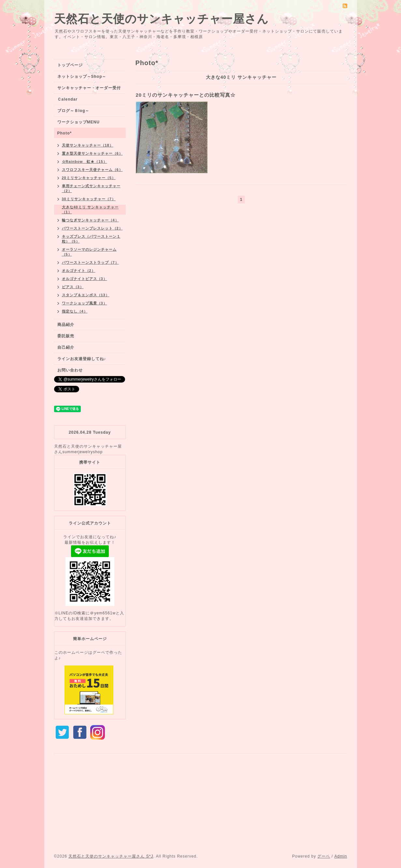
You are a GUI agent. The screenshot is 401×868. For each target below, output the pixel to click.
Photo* (65, 133)
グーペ (324, 856)
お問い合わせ (70, 370)
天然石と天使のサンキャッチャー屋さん (161, 19)
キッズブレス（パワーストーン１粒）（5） (91, 239)
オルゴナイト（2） (79, 271)
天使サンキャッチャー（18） (88, 145)
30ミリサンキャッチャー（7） (89, 199)
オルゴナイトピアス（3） (85, 279)
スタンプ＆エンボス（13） (86, 295)
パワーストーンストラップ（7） (90, 262)
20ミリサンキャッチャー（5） (89, 178)
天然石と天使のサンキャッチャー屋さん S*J (111, 856)
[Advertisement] (201, 805)
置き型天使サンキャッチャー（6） (92, 153)
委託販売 (66, 336)
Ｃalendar (68, 99)
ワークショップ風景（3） (85, 303)
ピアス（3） (73, 287)
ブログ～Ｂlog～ (73, 111)
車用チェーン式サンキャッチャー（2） (91, 188)
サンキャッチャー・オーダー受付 (89, 88)
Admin (341, 856)
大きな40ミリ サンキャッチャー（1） (90, 210)
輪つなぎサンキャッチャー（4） (90, 220)
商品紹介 (66, 325)
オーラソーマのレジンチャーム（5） (89, 252)
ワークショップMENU (79, 122)
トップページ (70, 65)
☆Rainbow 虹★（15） (85, 161)
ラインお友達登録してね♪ (82, 359)
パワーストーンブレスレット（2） (92, 228)
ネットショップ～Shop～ (82, 77)
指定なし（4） (75, 311)
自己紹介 (66, 347)
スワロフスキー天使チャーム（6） (92, 170)
